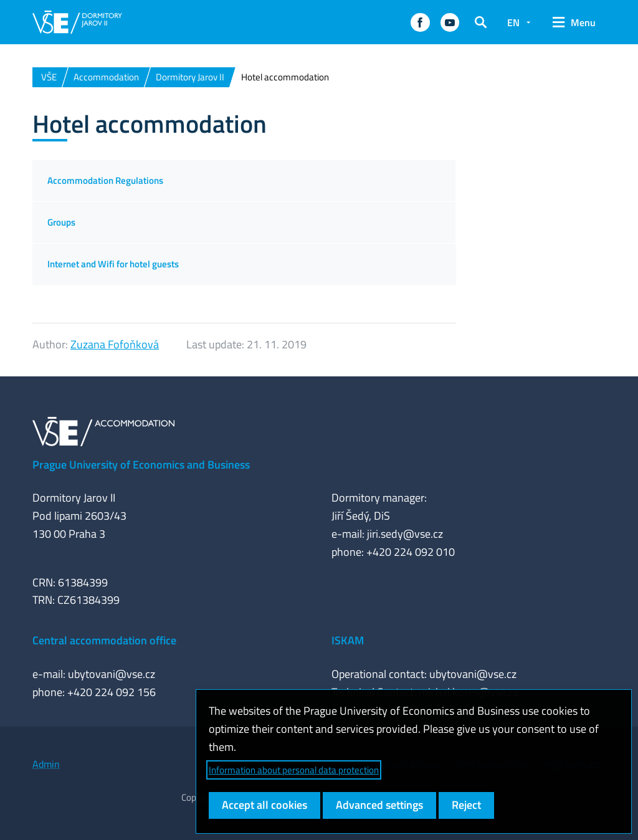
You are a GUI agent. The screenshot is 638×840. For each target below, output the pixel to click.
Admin (46, 764)
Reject (466, 805)
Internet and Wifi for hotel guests (113, 264)
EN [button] (513, 22)
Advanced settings (379, 805)
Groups (61, 222)
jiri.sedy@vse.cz (405, 534)
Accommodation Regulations (105, 180)
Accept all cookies (264, 805)
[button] (420, 22)
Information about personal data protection (294, 770)
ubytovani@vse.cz (112, 674)
